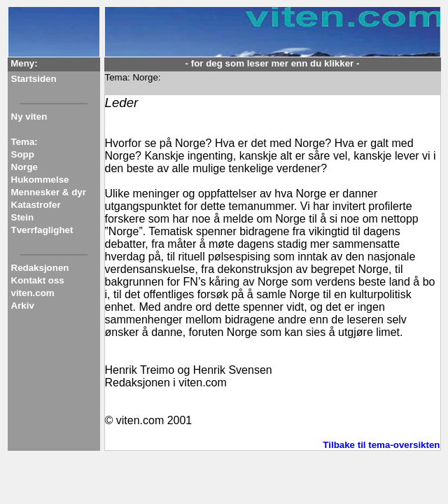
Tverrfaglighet (42, 230)
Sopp (23, 154)
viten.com (33, 293)
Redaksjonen (40, 268)
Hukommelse (40, 180)
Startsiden (34, 79)
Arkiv (23, 306)
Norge (25, 167)
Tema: (24, 142)
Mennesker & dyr (49, 192)
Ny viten (29, 117)
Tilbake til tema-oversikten (381, 445)
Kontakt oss (38, 280)
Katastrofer (36, 205)
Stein (23, 217)
